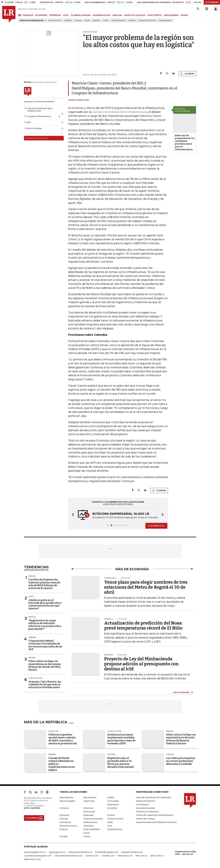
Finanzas (64, 819)
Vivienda (68, 21)
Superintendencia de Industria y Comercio (156, 822)
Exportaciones (118, 21)
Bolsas (32, 658)
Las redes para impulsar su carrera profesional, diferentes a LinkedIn (181, 761)
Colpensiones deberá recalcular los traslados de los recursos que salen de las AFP (45, 645)
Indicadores (65, 822)
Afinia (106, 21)
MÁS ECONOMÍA (181, 692)
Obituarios (88, 826)
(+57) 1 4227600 (32, 808)
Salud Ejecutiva (115, 829)
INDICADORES (171, 15)
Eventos (111, 815)
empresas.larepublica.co (80, 852)
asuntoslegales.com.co (35, 852)
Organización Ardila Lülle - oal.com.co (185, 853)
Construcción (54, 21)
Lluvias (78, 21)
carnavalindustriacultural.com (69, 856)
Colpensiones (165, 21)
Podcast (64, 829)
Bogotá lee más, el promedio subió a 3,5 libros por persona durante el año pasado (121, 762)
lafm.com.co (141, 856)
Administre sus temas (37, 138)
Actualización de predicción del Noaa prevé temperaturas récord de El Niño (143, 626)
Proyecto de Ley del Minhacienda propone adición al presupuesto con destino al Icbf (141, 664)
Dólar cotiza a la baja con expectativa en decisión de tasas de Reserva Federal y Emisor (181, 739)
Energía (96, 21)
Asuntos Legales (67, 801)
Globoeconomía (115, 819)
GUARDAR (187, 74)
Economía (112, 808)
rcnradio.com (108, 856)
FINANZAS (28, 15)
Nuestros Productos (146, 801)
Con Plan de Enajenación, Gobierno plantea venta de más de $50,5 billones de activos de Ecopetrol (44, 584)
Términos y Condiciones (147, 812)
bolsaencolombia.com (132, 852)
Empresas (64, 815)
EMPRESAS (55, 15)
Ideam (87, 21)
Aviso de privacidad (145, 808)
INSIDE (184, 15)
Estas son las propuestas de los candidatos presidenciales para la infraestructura (185, 142)
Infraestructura (90, 822)
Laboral (32, 637)
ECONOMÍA (41, 15)
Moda (31, 596)
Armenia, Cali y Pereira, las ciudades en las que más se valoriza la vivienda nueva (45, 684)
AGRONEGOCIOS (101, 15)
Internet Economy (68, 826)
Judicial (52, 754)
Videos (87, 836)
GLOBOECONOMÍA (81, 15)
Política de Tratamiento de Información (155, 815)
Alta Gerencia (90, 797)
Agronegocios (66, 797)
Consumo (64, 808)
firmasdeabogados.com (107, 852)
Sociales (64, 836)
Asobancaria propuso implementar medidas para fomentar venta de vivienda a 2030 (121, 739)
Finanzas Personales (93, 819)
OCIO (66, 15)
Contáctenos (142, 804)
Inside (110, 822)
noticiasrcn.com (125, 856)
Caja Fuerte (89, 801)
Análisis (111, 797)
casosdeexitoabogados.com (38, 856)
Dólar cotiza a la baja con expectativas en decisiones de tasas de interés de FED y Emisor (45, 665)
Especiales (89, 815)
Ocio (110, 826)
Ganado (132, 21)
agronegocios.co (57, 852)
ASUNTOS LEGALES (135, 15)
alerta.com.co (157, 856)
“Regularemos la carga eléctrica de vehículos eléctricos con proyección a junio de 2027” (45, 625)
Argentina (53, 731)
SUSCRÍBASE (212, 2)
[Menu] (20, 15)
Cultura (111, 754)
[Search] (198, 9)
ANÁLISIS (117, 15)
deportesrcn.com (32, 859)
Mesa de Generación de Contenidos (153, 797)
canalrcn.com (92, 856)
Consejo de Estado (147, 21)
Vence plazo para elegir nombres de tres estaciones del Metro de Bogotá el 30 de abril (146, 587)
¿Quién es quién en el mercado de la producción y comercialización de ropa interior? (45, 604)
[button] (72, 515)
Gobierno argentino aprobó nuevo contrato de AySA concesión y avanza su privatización (63, 739)
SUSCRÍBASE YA (156, 526)
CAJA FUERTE (154, 15)
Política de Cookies (145, 819)
